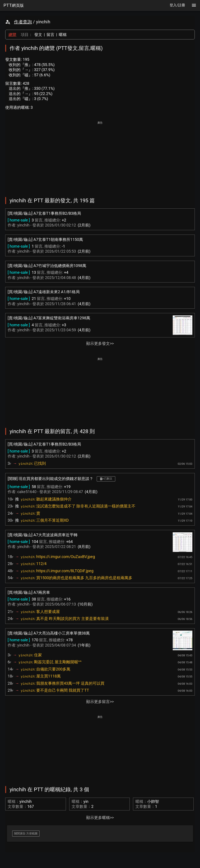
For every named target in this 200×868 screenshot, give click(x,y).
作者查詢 (23, 22)
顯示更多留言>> (100, 702)
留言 (50, 35)
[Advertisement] (100, 156)
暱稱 (63, 35)
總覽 (12, 35)
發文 (38, 35)
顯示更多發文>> (100, 343)
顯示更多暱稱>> (100, 818)
